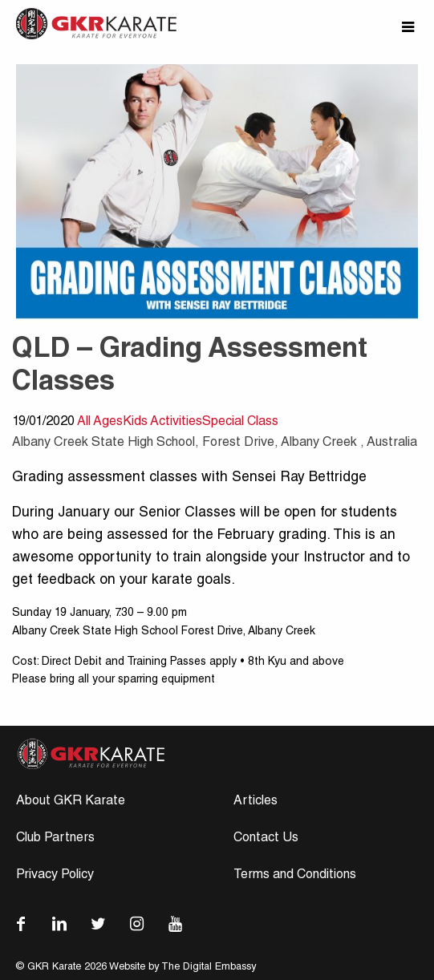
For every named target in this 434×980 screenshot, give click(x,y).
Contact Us (266, 839)
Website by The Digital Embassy (183, 968)
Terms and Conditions (295, 876)
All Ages (100, 423)
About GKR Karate (71, 802)
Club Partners (55, 839)
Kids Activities (162, 423)
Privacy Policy (55, 876)
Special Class (240, 423)
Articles (256, 802)
